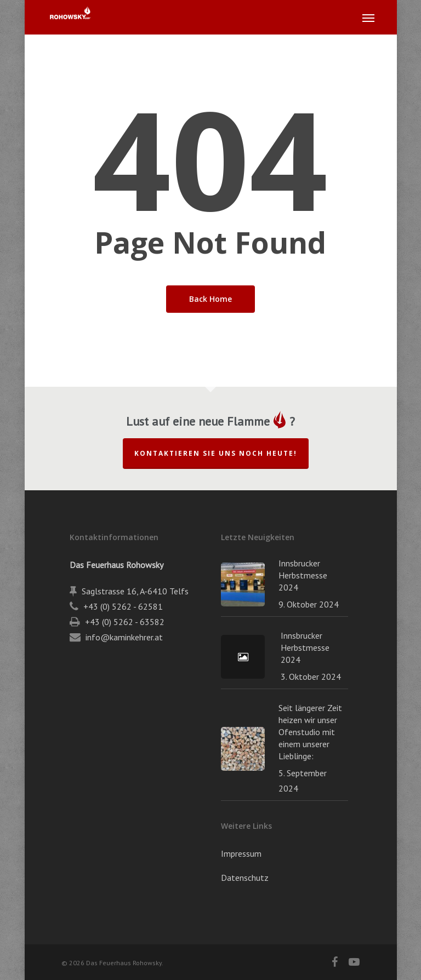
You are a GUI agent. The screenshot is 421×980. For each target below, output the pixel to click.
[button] (368, 18)
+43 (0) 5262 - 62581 (123, 606)
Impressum (241, 853)
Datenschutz (245, 878)
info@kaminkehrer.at (124, 637)
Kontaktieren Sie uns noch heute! (216, 453)
